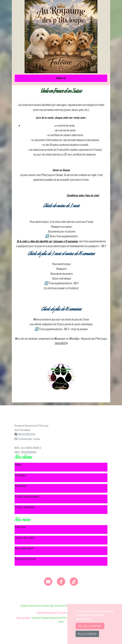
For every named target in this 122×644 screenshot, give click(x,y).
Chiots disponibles (27, 497)
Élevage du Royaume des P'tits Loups (52, 612)
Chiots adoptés (25, 507)
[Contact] (48, 581)
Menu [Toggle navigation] (61, 78)
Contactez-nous (27, 439)
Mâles (18, 465)
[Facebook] (61, 581)
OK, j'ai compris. (90, 626)
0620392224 (26, 434)
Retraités (20, 486)
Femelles (20, 475)
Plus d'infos (87, 634)
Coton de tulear (25, 538)
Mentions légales (23, 618)
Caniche (20, 527)
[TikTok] (74, 581)
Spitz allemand (24, 548)
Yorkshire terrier (25, 559)
